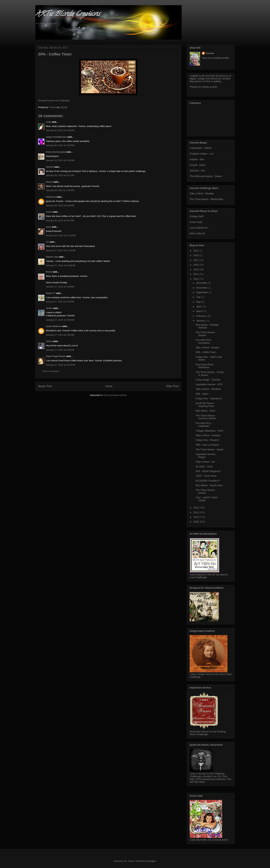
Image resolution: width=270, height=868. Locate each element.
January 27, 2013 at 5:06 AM (60, 335)
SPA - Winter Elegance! (208, 471)
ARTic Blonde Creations (68, 14)
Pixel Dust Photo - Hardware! (205, 366)
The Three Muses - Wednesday (206, 199)
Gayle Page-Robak (56, 356)
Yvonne (210, 53)
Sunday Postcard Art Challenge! (54, 101)
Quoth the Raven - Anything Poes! (205, 405)
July (199, 297)
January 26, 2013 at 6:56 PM (60, 205)
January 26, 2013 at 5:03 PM (60, 145)
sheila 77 (51, 293)
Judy (48, 122)
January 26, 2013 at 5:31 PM (60, 175)
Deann (49, 182)
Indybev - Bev (197, 159)
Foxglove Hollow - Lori (202, 154)
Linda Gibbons (54, 326)
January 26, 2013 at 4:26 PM (60, 130)
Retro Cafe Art (197, 233)
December (202, 283)
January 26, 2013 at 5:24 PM (60, 160)
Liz (47, 242)
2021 (196, 251)
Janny (49, 341)
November (202, 288)
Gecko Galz (196, 222)
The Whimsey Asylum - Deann (206, 176)
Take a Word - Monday (202, 193)
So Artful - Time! (204, 467)
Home (109, 386)
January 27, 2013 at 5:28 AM (60, 350)
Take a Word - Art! (205, 462)
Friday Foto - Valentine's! (209, 399)
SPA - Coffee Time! (206, 352)
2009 (196, 522)
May (199, 302)
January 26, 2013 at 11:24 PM (61, 235)
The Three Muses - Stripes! (206, 334)
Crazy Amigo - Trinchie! (208, 380)
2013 (196, 279)
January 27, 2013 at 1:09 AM (60, 287)
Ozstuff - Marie (198, 165)
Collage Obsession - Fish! (209, 431)
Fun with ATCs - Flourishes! (204, 341)
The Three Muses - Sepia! (210, 450)
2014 (196, 274)
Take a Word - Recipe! (207, 348)
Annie (49, 212)
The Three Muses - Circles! (206, 491)
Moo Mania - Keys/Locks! (209, 485)
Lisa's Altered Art (199, 228)
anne (48, 227)
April (199, 307)
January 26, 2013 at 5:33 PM (60, 190)
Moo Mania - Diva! (205, 411)
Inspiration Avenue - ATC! (209, 384)
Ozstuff (50, 167)
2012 (196, 508)
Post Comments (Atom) (115, 395)
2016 (196, 265)
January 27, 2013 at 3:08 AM (60, 320)
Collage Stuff (196, 216)
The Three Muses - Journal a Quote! (206, 417)
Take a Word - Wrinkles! (208, 389)
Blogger (152, 861)
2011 (196, 512)
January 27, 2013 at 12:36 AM (61, 250)
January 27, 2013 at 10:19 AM (61, 365)
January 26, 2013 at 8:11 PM (60, 220)
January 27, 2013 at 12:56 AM (61, 265)
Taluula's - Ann (197, 171)
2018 (196, 255)
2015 (196, 269)
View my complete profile (215, 58)
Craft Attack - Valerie (201, 148)
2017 (196, 260)
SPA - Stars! (202, 394)
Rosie (49, 272)
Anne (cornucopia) (56, 152)
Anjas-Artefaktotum (56, 137)
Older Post (172, 386)
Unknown (51, 197)
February (201, 316)
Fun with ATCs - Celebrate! (204, 425)
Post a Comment (51, 371)
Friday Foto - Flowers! (207, 440)
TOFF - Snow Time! (206, 476)
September (202, 292)
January (201, 321)
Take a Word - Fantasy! (208, 435)
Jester (49, 308)
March (200, 311)
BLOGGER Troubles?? (208, 481)
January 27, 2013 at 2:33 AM (60, 302)
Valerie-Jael (52, 257)
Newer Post (45, 386)
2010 (196, 517)
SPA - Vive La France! (207, 445)
